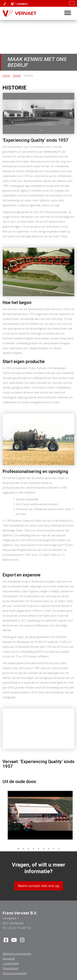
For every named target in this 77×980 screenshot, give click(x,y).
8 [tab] (54, 849)
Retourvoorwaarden (15, 973)
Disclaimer (9, 959)
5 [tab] (39, 849)
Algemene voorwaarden (17, 954)
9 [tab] (59, 849)
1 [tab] (36, 131)
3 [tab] (28, 849)
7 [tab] (49, 849)
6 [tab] (44, 849)
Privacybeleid (10, 968)
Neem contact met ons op (39, 886)
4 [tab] (34, 849)
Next (71, 113)
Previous (6, 113)
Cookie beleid (11, 963)
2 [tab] (41, 131)
